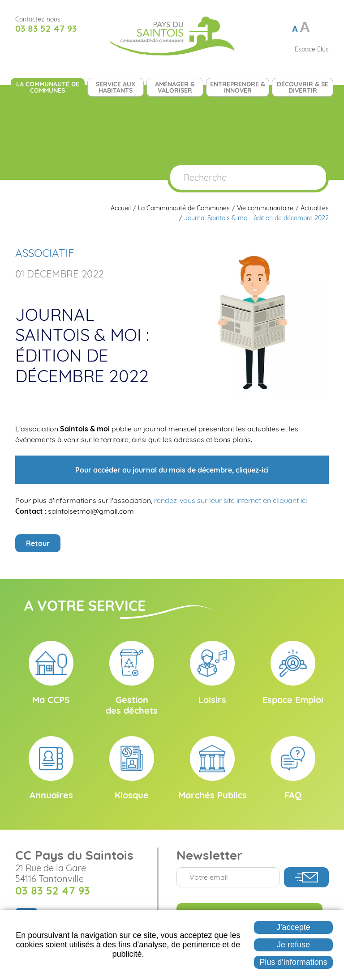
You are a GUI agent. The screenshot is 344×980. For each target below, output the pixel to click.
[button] (253, 322)
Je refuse (293, 945)
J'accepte (293, 927)
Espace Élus (312, 49)
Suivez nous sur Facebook (21, 49)
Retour (38, 543)
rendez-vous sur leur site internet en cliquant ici (230, 500)
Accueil (121, 208)
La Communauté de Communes (184, 208)
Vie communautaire (265, 208)
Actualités (315, 208)
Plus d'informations (293, 962)
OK (310, 177)
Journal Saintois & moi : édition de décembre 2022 (256, 218)
